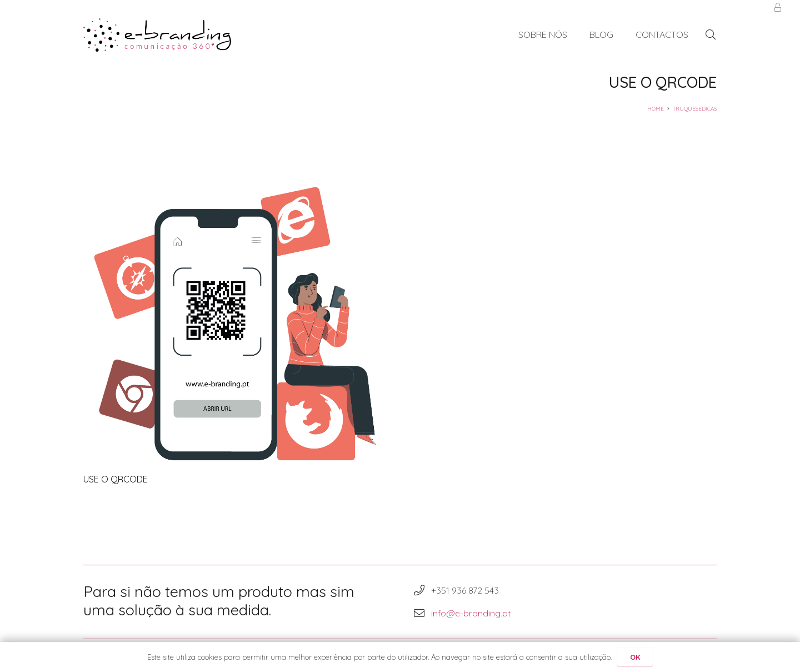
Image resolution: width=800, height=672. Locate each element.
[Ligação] (157, 35)
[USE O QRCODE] (235, 318)
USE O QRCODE (116, 479)
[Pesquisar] (711, 35)
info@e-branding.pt (471, 613)
